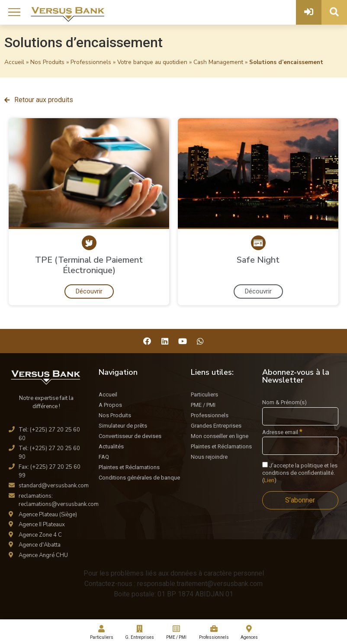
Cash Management (218, 62)
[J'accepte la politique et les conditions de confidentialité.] (265, 465)
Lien (269, 480)
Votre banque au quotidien (152, 62)
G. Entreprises (139, 632)
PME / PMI (203, 405)
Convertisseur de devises (130, 436)
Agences (249, 632)
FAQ (104, 457)
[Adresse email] (300, 446)
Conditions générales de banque (139, 478)
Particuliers (204, 394)
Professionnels (91, 62)
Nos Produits (47, 62)
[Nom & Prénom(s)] (300, 416)
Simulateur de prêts (123, 426)
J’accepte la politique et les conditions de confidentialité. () (300, 473)
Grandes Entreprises (216, 426)
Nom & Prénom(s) (284, 402)
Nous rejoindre (209, 457)
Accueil (14, 62)
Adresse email (282, 432)
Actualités (111, 446)
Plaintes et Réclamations (129, 467)
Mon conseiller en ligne (220, 436)
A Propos (110, 405)
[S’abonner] (300, 500)
